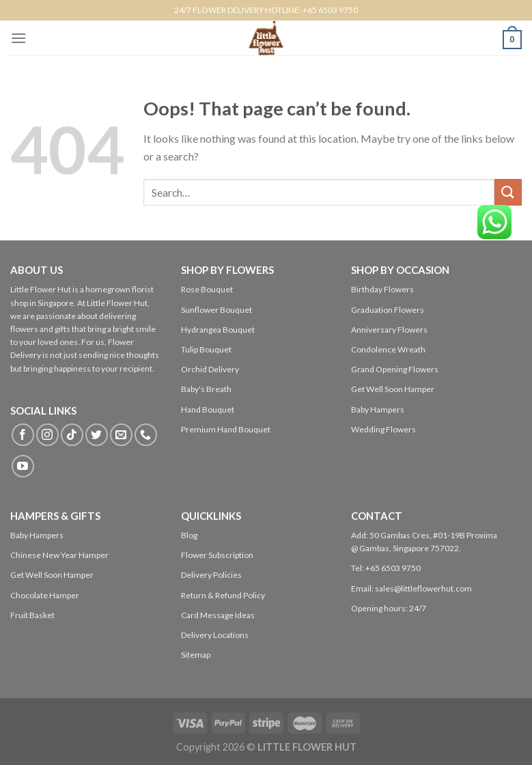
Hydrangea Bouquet (218, 330)
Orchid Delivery (210, 369)
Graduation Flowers (388, 310)
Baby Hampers (378, 409)
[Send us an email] (121, 435)
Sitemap (196, 655)
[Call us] (146, 435)
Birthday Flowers (382, 289)
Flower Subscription (217, 555)
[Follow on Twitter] (97, 435)
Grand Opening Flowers (395, 369)
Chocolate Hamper (45, 595)
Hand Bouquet (208, 409)
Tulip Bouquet (206, 349)
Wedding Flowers (383, 429)
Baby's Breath (206, 389)
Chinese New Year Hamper (59, 555)
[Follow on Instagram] (47, 435)
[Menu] (18, 38)
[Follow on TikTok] (72, 435)
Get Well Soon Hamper (393, 389)
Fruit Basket (32, 615)
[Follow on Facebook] (23, 435)
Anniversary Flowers (389, 330)
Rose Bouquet (207, 289)
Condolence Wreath (388, 349)
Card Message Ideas (218, 615)
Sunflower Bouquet (216, 310)
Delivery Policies (211, 575)
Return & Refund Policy (223, 595)
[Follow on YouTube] (23, 466)
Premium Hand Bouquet (226, 429)
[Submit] (508, 192)
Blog (189, 535)
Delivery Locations (215, 635)
